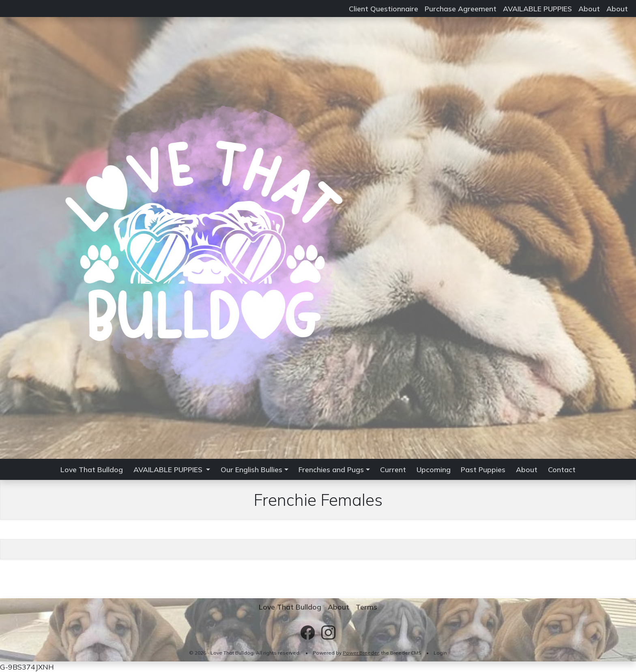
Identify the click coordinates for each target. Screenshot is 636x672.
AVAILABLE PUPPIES (537, 9)
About (589, 9)
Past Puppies (483, 469)
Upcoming (434, 469)
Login (440, 653)
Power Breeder (361, 653)
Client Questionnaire (384, 9)
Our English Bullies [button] (251, 469)
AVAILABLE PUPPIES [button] (169, 469)
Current (393, 469)
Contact (562, 469)
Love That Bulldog (92, 469)
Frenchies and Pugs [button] (331, 469)
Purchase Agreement (461, 9)
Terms (366, 607)
